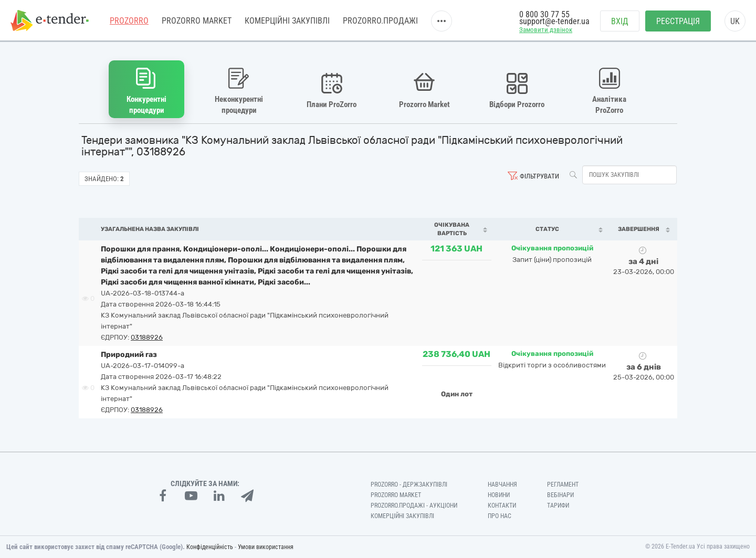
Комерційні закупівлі (287, 21)
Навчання (502, 485)
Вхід (620, 21)
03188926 (147, 337)
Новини (499, 495)
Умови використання (266, 547)
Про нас (500, 516)
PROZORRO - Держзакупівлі (409, 485)
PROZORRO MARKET (197, 21)
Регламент (563, 485)
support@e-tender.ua (554, 21)
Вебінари (560, 495)
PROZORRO (129, 21)
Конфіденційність (210, 547)
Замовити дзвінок (546, 30)
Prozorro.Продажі (380, 21)
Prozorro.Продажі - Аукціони (414, 506)
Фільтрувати (539, 176)
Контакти (502, 506)
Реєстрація (678, 21)
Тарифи (558, 506)
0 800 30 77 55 (544, 14)
